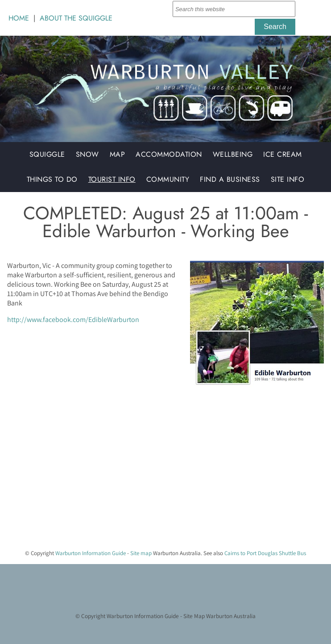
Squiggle (47, 154)
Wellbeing (233, 154)
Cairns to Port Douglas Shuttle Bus (265, 553)
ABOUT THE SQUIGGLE (76, 18)
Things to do (52, 179)
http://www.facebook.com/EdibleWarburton (73, 320)
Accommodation (169, 154)
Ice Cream (283, 154)
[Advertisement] (162, 480)
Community (168, 179)
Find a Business (230, 179)
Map (118, 154)
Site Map (194, 616)
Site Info (288, 179)
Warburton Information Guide (91, 553)
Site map (141, 553)
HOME (19, 18)
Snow (87, 154)
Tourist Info (112, 179)
